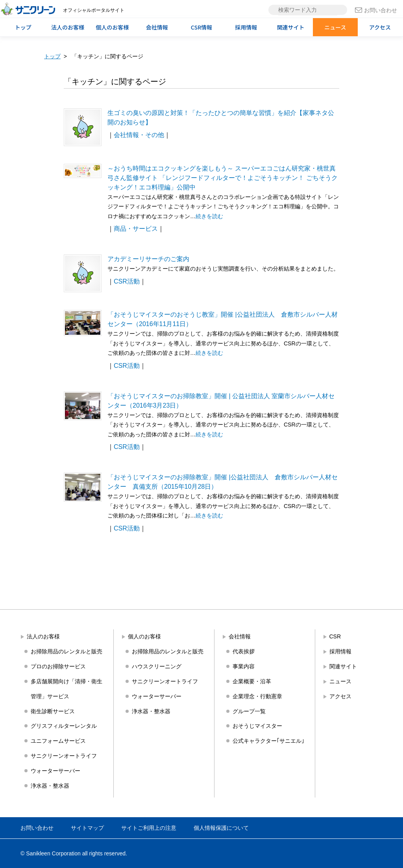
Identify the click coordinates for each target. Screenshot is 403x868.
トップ (23, 27)
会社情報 (157, 27)
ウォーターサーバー (55, 771)
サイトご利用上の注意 (149, 828)
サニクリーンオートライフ (64, 756)
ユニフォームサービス (58, 741)
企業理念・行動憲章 (257, 696)
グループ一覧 (249, 711)
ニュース (335, 27)
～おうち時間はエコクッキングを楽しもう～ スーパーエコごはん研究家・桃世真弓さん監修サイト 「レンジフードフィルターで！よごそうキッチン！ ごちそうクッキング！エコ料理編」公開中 (223, 178)
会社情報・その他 (139, 135)
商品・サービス (136, 229)
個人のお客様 (112, 27)
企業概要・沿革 (252, 681)
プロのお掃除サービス (58, 666)
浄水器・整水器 (50, 786)
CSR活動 (127, 281)
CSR (335, 636)
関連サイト (291, 27)
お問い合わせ (376, 10)
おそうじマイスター (257, 726)
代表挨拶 (244, 651)
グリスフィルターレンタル (64, 726)
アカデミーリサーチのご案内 (148, 259)
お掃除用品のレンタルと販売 (67, 651)
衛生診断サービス (53, 711)
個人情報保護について (221, 828)
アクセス (380, 27)
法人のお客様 (68, 27)
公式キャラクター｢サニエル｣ (268, 741)
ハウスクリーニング (157, 666)
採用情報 (246, 27)
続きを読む (209, 216)
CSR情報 (201, 27)
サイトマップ (87, 828)
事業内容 (244, 666)
